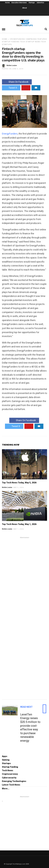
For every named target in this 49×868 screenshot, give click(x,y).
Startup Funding (11, 42)
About (24, 8)
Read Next (26, 707)
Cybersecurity (9, 778)
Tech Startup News (30, 42)
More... (6, 789)
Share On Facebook (17, 82)
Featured (42, 39)
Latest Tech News (11, 785)
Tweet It (11, 88)
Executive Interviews (19, 3)
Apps (5, 756)
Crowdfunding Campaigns (23, 39)
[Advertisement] (24, 618)
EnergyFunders (10, 134)
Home (7, 3)
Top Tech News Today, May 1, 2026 (19, 524)
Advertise (40, 3)
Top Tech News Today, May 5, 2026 (19, 483)
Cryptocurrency (10, 774)
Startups (32, 3)
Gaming (6, 760)
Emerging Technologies (14, 781)
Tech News (8, 770)
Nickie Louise (7, 487)
